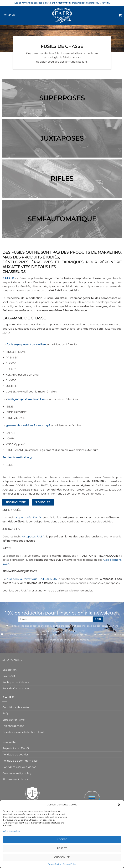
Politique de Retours (16, 682)
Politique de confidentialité (20, 761)
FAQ (5, 713)
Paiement (9, 676)
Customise (62, 857)
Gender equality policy (17, 773)
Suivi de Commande (16, 688)
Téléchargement (13, 726)
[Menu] (10, 15)
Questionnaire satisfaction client (23, 732)
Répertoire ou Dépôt (16, 748)
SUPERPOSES (62, 98)
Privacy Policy (70, 864)
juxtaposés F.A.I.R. (33, 537)
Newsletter (10, 742)
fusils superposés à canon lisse (26, 345)
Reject (62, 848)
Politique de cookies (15, 755)
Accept (62, 839)
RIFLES (62, 179)
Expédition (10, 670)
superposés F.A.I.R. (29, 518)
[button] (119, 805)
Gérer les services (12, 831)
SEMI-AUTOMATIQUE (62, 219)
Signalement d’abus (15, 779)
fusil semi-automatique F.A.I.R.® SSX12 (32, 579)
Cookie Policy (54, 864)
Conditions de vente (16, 707)
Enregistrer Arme (14, 720)
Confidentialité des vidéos (19, 767)
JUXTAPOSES (62, 138)
